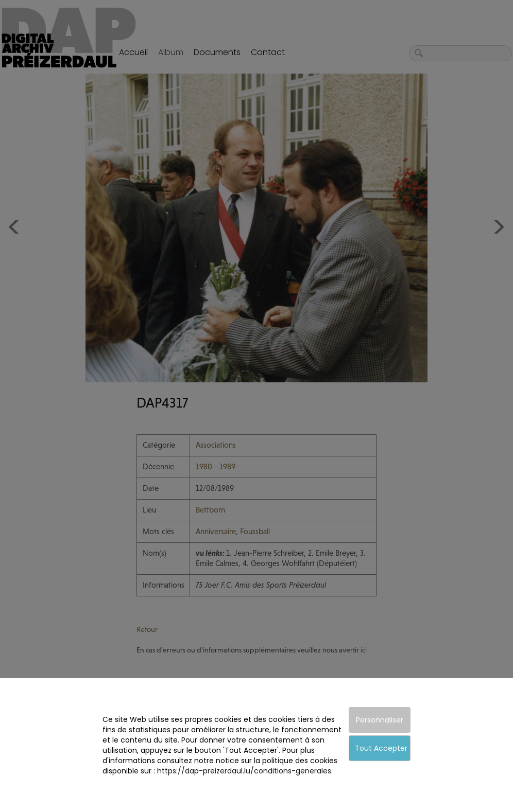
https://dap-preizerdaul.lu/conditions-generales (244, 771)
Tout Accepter (381, 748)
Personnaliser (380, 720)
